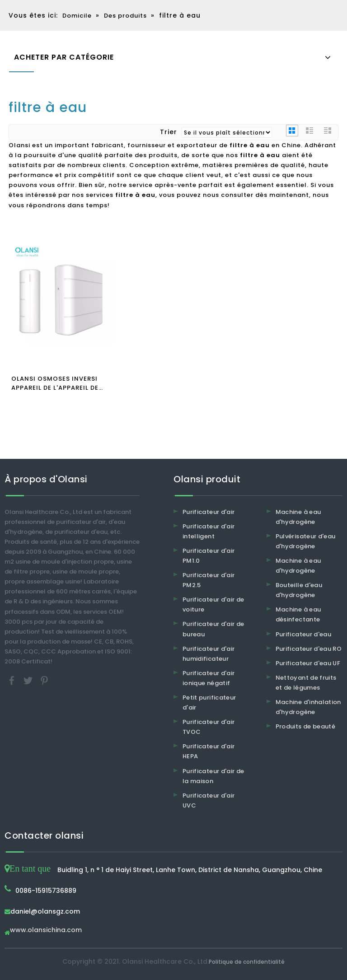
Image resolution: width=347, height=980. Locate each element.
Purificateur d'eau (303, 634)
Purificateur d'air (209, 512)
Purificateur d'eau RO (309, 649)
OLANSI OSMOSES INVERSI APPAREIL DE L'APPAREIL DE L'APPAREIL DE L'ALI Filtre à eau (55, 383)
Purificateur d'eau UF (308, 663)
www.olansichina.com (46, 931)
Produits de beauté (305, 726)
